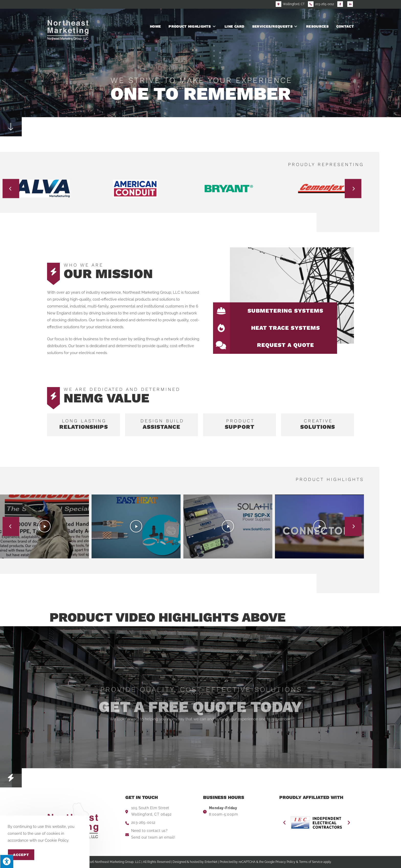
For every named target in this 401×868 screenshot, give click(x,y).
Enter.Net (211, 862)
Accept (21, 855)
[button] (11, 189)
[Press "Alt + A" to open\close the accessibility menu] (7, 861)
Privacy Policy (285, 862)
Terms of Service (311, 862)
